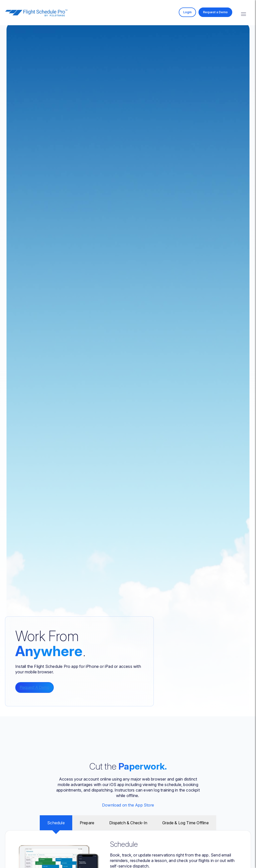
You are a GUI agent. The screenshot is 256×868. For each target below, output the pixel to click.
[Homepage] (36, 15)
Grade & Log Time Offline (185, 823)
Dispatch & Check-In (128, 823)
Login (187, 12)
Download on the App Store (128, 805)
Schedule (56, 823)
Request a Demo (215, 12)
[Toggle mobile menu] (243, 13)
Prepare (87, 823)
